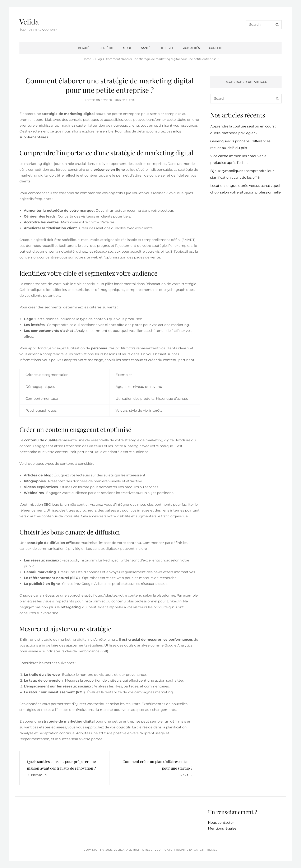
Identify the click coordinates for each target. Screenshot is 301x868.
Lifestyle (167, 48)
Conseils (216, 48)
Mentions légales (222, 828)
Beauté (84, 48)
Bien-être (106, 48)
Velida (29, 22)
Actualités (191, 48)
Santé (146, 48)
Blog (99, 59)
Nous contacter (221, 823)
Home (87, 59)
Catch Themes (206, 850)
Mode (127, 48)
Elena (130, 100)
